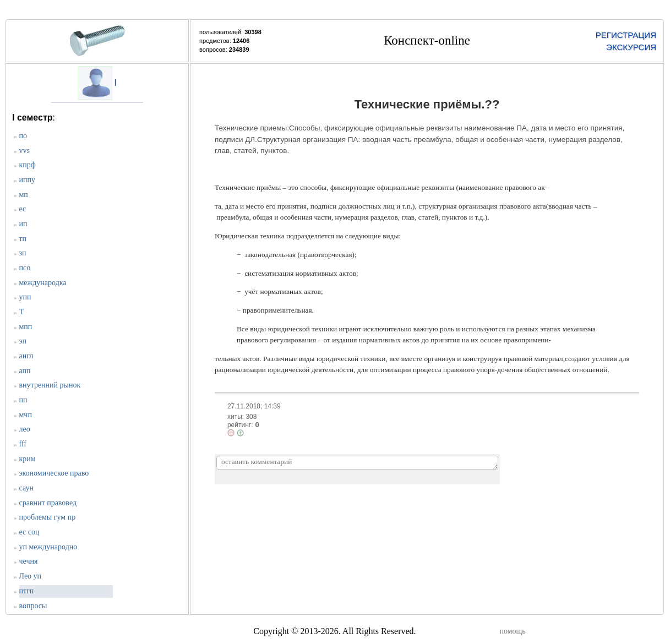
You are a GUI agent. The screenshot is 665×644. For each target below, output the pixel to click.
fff (23, 444)
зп (23, 253)
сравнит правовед (48, 503)
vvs (24, 151)
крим (28, 459)
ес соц (29, 532)
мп (24, 195)
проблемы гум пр (48, 517)
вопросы (33, 606)
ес (23, 209)
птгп (27, 591)
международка (43, 283)
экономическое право (54, 473)
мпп (26, 327)
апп (25, 371)
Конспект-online (427, 40)
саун (26, 488)
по (23, 136)
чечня (29, 561)
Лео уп (31, 576)
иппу (27, 180)
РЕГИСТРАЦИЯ (626, 35)
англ (26, 356)
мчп (26, 415)
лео (25, 429)
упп (25, 297)
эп (23, 341)
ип (23, 224)
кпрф (28, 165)
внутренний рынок (50, 385)
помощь (513, 631)
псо (25, 268)
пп (23, 400)
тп (23, 239)
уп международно (48, 547)
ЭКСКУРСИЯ (631, 47)
